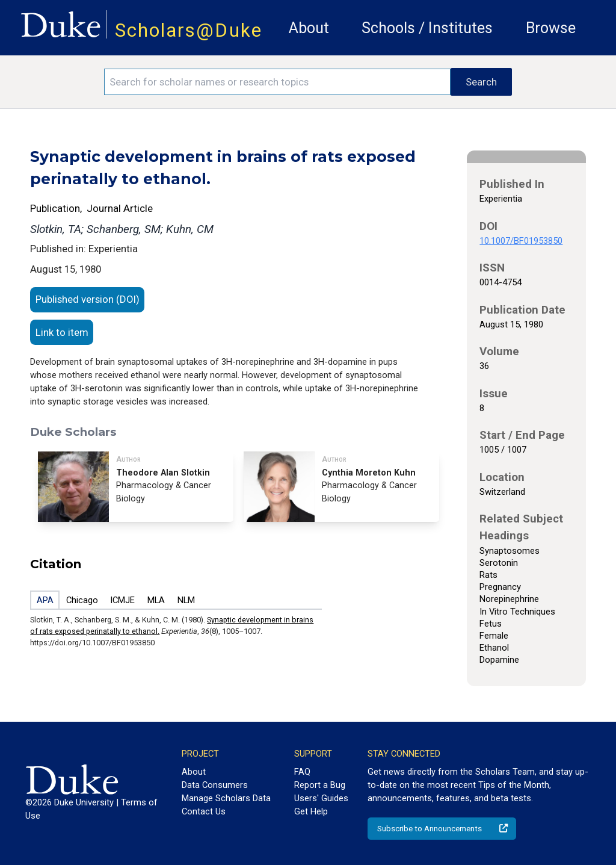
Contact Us (204, 811)
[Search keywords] (277, 82)
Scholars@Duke (189, 30)
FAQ (302, 772)
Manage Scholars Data (226, 798)
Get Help (311, 811)
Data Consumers (215, 785)
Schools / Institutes (427, 28)
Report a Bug (320, 785)
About (309, 28)
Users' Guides (321, 798)
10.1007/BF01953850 (521, 241)
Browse (551, 28)
